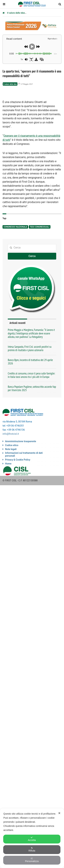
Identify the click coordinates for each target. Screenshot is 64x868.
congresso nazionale (15, 262)
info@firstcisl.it (11, 469)
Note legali (11, 485)
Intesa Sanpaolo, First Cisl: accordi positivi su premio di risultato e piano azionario (30, 384)
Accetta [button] (32, 839)
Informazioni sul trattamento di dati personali (24, 490)
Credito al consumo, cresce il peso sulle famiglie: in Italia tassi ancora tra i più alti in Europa (31, 411)
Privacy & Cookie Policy (18, 495)
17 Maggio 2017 (26, 84)
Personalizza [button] (32, 860)
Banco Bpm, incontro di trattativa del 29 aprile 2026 (30, 397)
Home (8, 499)
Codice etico (12, 481)
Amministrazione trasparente (21, 477)
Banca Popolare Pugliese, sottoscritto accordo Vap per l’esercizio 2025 (32, 424)
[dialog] (32, 838)
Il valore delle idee (16, 13)
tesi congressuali (40, 262)
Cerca (32, 291)
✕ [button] (59, 813)
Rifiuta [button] (32, 849)
